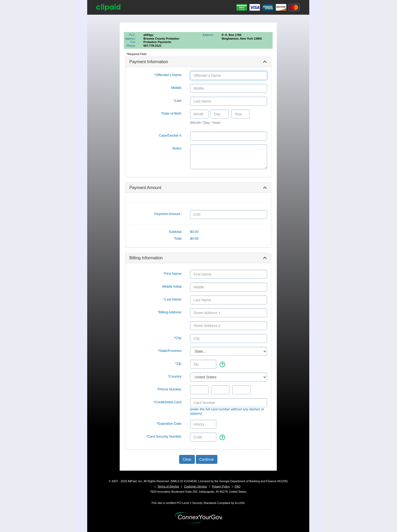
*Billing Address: (170, 312)
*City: (178, 338)
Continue (207, 459)
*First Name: (173, 274)
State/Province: (170, 351)
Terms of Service (168, 486)
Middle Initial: (172, 286)
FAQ (238, 486)
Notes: (177, 148)
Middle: (177, 88)
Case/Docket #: (171, 135)
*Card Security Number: (164, 436)
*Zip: (179, 364)
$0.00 (194, 232)
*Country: (175, 376)
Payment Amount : (168, 214)
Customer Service (195, 486)
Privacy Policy (221, 486)
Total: (178, 238)
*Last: (178, 101)
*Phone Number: (170, 389)
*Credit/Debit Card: (168, 402)
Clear (187, 459)
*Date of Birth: (172, 113)
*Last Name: (173, 299)
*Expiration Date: (169, 424)
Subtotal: (175, 232)
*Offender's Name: (168, 75)
